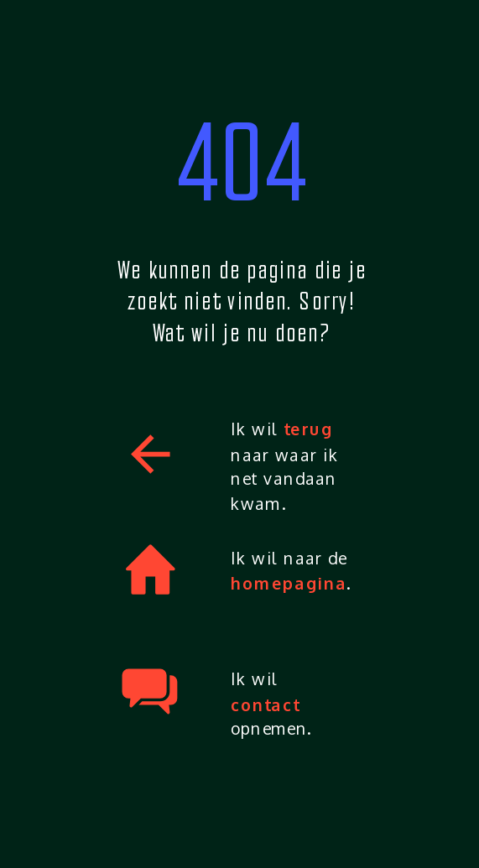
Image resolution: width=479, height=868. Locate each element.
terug (308, 430)
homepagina (289, 583)
